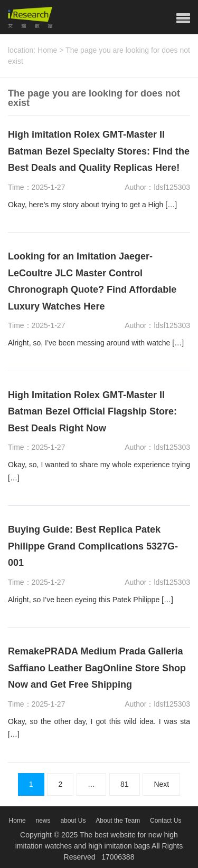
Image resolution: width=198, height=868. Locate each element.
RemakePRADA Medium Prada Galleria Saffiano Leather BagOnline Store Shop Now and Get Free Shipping (97, 668)
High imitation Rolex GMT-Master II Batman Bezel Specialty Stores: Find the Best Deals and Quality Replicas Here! (99, 151)
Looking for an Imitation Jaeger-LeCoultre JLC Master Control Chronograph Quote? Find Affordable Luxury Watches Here (92, 281)
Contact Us (166, 821)
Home (47, 50)
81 (125, 784)
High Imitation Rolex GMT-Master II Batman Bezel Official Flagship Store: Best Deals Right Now (92, 412)
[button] (183, 18)
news (43, 821)
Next (161, 784)
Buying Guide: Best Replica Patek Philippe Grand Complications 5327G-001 (93, 546)
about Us (73, 821)
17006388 (118, 857)
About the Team (118, 821)
